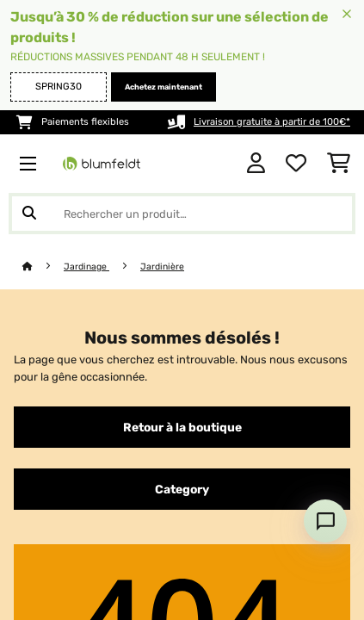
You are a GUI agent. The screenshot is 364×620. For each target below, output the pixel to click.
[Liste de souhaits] (296, 164)
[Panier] (339, 164)
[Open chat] (325, 521)
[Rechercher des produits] (182, 214)
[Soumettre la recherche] (29, 214)
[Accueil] (43, 267)
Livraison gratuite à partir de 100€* (272, 122)
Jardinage (86, 267)
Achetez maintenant (163, 87)
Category (182, 489)
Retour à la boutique (182, 427)
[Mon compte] (256, 164)
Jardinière (162, 267)
